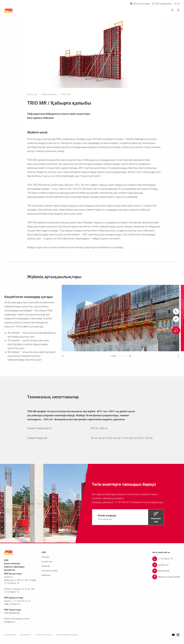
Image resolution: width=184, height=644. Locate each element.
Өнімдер (45, 557)
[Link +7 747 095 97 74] (166, 559)
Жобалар (46, 566)
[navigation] (128, 517)
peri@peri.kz (9, 622)
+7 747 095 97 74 (12, 583)
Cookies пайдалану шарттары (67, 635)
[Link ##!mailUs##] (166, 571)
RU (176, 4)
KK (179, 4)
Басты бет (33, 94)
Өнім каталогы (50, 94)
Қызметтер (47, 562)
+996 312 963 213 (12, 604)
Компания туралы (50, 571)
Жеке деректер (25, 635)
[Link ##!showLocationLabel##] (166, 577)
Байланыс (46, 575)
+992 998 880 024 (12, 613)
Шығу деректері (10, 635)
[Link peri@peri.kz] (166, 565)
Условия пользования (43, 635)
